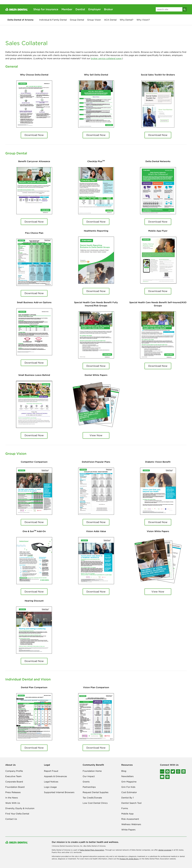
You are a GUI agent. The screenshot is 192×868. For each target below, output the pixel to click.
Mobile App (127, 814)
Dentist (80, 9)
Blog (124, 771)
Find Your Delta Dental (17, 814)
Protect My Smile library (129, 859)
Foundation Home (92, 771)
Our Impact (89, 776)
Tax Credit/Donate (92, 798)
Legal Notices (51, 782)
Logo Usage (50, 787)
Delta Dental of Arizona (20, 20)
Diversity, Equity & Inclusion (20, 808)
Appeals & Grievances (55, 776)
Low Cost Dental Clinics (95, 803)
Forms (125, 808)
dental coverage (165, 850)
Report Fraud (51, 771)
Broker (108, 9)
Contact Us (11, 819)
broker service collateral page (106, 58)
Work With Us (13, 803)
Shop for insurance (46, 9)
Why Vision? (143, 20)
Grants (86, 782)
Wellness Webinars (131, 824)
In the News (12, 798)
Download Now (34, 135)
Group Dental (77, 20)
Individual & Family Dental (53, 20)
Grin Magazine (129, 782)
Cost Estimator (129, 792)
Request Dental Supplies (96, 792)
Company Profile (14, 771)
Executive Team (13, 776)
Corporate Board (14, 782)
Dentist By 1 (128, 798)
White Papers (128, 830)
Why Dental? (127, 20)
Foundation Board (15, 787)
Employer (95, 9)
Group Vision (94, 20)
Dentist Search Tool (131, 803)
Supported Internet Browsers (59, 792)
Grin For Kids (128, 787)
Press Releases (13, 792)
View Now (96, 435)
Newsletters (127, 776)
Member (67, 9)
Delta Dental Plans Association (92, 850)
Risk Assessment (130, 819)
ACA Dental (110, 20)
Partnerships (89, 787)
